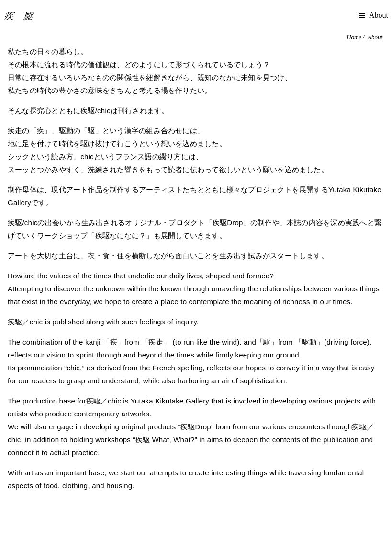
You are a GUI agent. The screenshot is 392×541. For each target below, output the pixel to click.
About (375, 37)
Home (354, 37)
